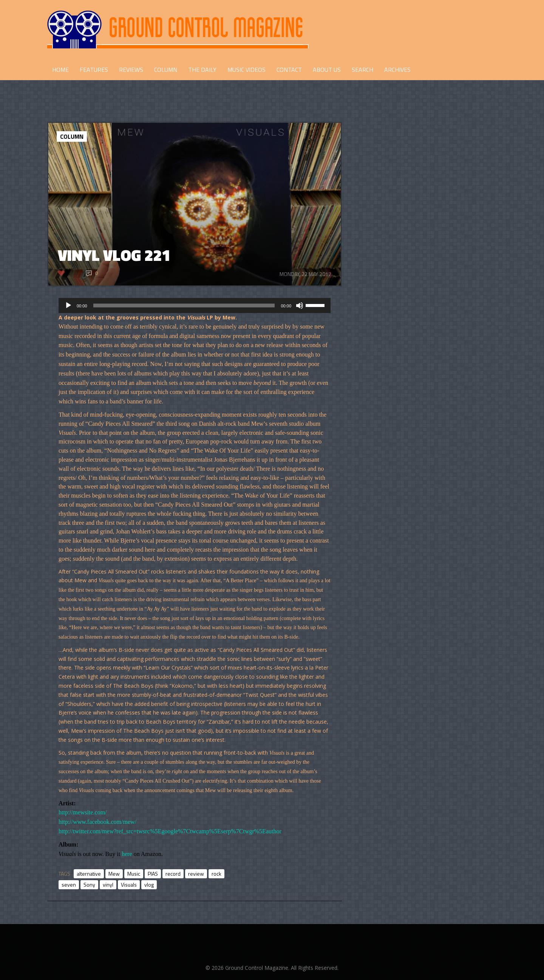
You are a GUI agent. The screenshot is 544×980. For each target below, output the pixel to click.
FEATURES (94, 70)
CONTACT (289, 70)
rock (216, 874)
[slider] (184, 305)
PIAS (153, 874)
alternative (89, 874)
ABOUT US (327, 70)
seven (69, 885)
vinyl (108, 885)
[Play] (68, 305)
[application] (195, 305)
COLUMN (166, 70)
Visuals (129, 885)
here (127, 854)
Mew (114, 874)
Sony (89, 885)
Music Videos (246, 70)
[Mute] (300, 305)
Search (362, 70)
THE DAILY (202, 70)
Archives (397, 70)
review (196, 874)
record (173, 874)
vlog (149, 885)
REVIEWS (131, 70)
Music (134, 874)
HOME (60, 70)
